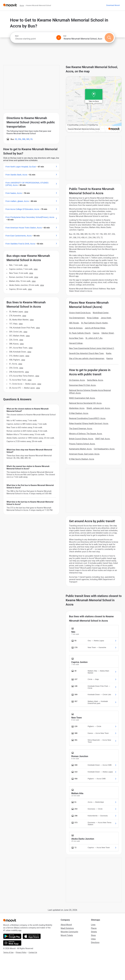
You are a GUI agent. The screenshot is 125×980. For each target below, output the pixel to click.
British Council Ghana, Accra (81, 439)
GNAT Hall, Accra (102, 439)
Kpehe (109, 353)
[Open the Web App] (12, 943)
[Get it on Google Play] (12, 936)
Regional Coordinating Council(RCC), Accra (87, 418)
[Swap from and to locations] (59, 38)
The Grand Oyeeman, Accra (81, 429)
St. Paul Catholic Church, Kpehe (94, 323)
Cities (93, 939)
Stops (93, 935)
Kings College (93, 318)
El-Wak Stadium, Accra (79, 413)
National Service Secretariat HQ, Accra (85, 403)
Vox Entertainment (77, 318)
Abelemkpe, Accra (77, 408)
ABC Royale (74, 323)
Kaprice (110, 358)
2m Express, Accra (77, 380)
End (65, 36)
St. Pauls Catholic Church (80, 333)
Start (17, 36)
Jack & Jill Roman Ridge (95, 328)
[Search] (109, 38)
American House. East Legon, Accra (84, 454)
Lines (93, 925)
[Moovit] (10, 5)
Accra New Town (76, 338)
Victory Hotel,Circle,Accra (80, 313)
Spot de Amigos (76, 328)
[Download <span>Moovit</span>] (113, 5)
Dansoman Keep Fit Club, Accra (82, 385)
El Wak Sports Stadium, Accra (82, 459)
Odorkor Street (108, 333)
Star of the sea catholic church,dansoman (87, 358)
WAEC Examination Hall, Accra (82, 398)
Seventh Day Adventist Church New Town (86, 353)
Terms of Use (8, 952)
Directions (95, 942)
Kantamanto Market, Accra (80, 449)
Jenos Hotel (106, 318)
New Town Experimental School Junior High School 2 (92, 348)
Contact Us (33, 952)
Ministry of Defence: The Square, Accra (85, 434)
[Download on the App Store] (32, 936)
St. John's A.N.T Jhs (94, 338)
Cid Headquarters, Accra (104, 449)
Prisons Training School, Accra (82, 444)
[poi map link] (94, 104)
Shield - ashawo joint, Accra (98, 408)
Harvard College (76, 343)
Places (94, 928)
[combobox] (35, 39)
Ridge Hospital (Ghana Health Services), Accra (89, 423)
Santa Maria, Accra (95, 380)
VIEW (26, 265)
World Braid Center (101, 313)
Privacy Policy (21, 952)
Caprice (96, 333)
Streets (94, 932)
